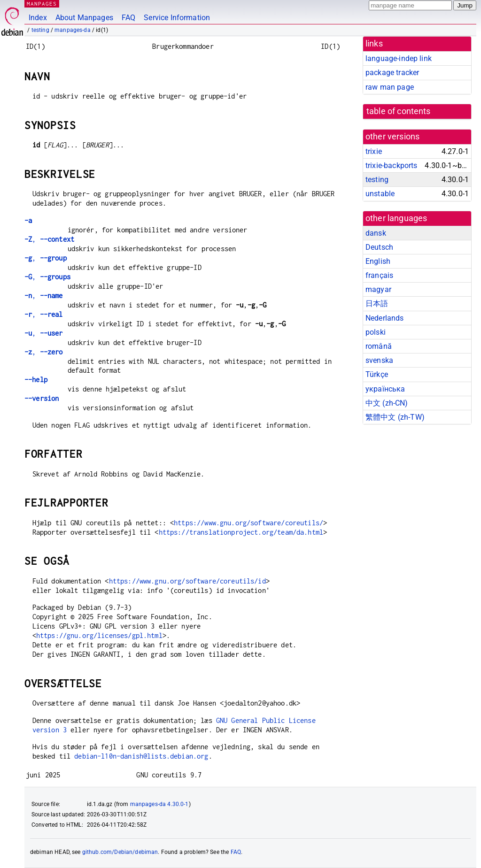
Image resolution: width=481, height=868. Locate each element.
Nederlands (385, 318)
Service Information (177, 18)
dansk (376, 233)
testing (40, 30)
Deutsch (379, 247)
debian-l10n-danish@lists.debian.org (141, 756)
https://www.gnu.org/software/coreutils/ (248, 523)
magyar (378, 289)
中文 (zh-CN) (387, 403)
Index (38, 18)
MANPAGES (42, 4)
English (378, 261)
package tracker (392, 73)
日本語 (377, 303)
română (379, 346)
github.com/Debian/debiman (120, 852)
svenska (379, 360)
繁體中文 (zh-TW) (395, 417)
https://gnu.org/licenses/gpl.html (99, 635)
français (379, 275)
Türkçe (377, 374)
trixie (374, 151)
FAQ (128, 18)
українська (385, 389)
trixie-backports (391, 165)
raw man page (390, 87)
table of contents (399, 111)
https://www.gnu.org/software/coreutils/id (187, 581)
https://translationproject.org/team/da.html (241, 532)
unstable (380, 194)
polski (376, 332)
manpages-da (73, 30)
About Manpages (84, 18)
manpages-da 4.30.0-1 (159, 804)
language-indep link (399, 58)
